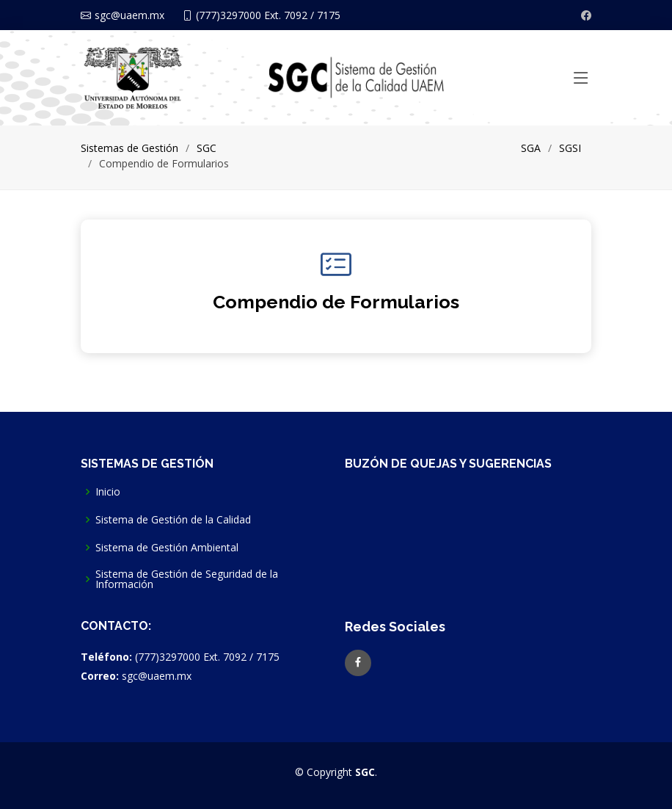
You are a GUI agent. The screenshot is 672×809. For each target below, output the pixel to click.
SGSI (570, 148)
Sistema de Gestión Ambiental (167, 548)
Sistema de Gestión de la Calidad (173, 520)
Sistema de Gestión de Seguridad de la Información (187, 579)
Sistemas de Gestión (129, 148)
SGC (207, 148)
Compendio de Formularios (336, 302)
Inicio (108, 492)
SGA (531, 148)
